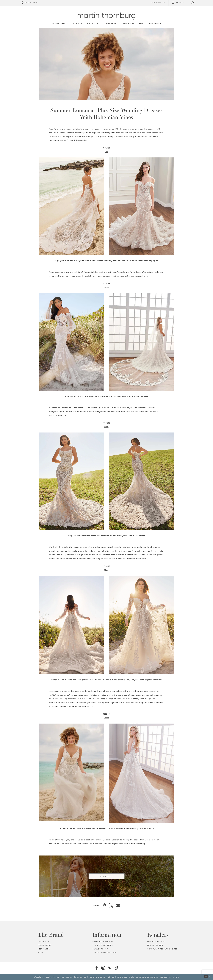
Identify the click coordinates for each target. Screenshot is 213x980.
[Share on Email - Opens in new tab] (118, 905)
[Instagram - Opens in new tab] (103, 968)
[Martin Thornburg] (106, 16)
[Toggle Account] (157, 3)
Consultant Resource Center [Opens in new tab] (162, 949)
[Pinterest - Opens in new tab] (110, 968)
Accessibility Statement (105, 953)
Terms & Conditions (103, 945)
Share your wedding (103, 941)
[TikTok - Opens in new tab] (116, 968)
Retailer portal (155, 945)
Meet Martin (44, 949)
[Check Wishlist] (178, 3)
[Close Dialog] (209, 977)
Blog (40, 953)
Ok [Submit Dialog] (206, 977)
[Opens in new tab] (106, 148)
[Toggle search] (193, 3)
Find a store (44, 941)
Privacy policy (100, 949)
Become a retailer (156, 941)
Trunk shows (44, 945)
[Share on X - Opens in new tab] (111, 905)
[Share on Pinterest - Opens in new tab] (105, 905)
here (177, 977)
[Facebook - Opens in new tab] (97, 968)
